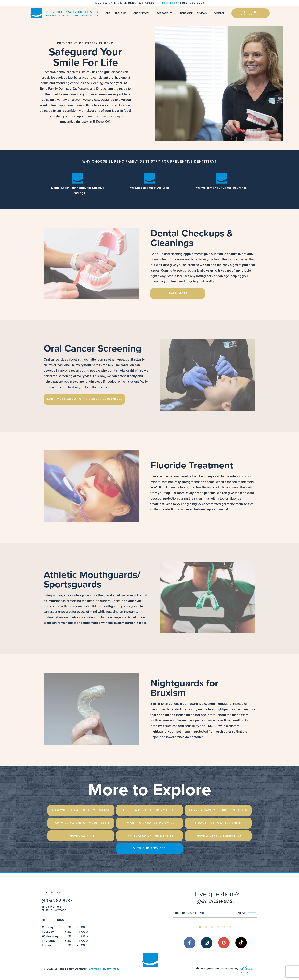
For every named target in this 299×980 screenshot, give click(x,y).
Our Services (143, 13)
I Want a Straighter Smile (218, 823)
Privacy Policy (110, 969)
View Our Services (149, 849)
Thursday (49, 941)
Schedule (251, 13)
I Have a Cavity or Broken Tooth (218, 810)
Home (107, 13)
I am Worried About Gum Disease (81, 810)
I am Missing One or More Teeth (81, 823)
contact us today (109, 116)
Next (247, 913)
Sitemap (94, 969)
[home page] (65, 13)
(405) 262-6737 (183, 3)
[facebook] (190, 943)
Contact (221, 13)
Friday (46, 946)
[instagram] (207, 943)
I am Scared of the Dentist (149, 836)
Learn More (178, 294)
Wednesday (50, 936)
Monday (48, 927)
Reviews (203, 13)
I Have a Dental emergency (218, 836)
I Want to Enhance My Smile (150, 823)
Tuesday (48, 932)
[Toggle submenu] (128, 13)
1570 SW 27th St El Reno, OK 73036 (54, 909)
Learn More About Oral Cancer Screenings (84, 399)
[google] (224, 943)
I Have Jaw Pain (81, 836)
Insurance (186, 13)
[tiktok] (241, 943)
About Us (122, 13)
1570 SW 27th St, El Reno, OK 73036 (124, 3)
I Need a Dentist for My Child (150, 810)
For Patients (166, 13)
